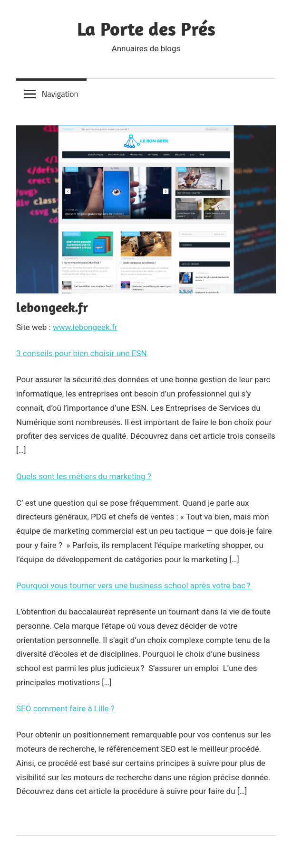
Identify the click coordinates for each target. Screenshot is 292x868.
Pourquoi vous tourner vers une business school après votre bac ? (134, 585)
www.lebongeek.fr (85, 327)
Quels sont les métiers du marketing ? (84, 476)
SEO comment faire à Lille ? (65, 708)
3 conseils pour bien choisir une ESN (82, 353)
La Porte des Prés (146, 28)
